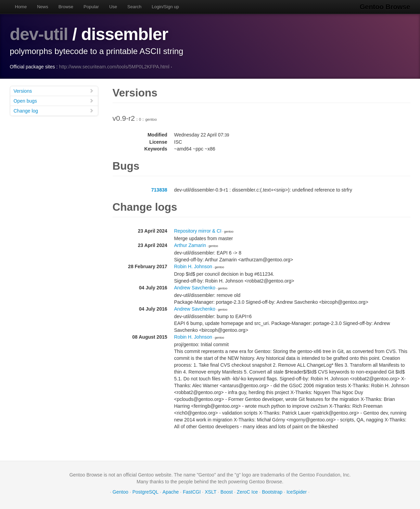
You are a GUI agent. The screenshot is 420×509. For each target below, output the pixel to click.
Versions (54, 91)
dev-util (39, 34)
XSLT (211, 492)
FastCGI (192, 492)
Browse (66, 7)
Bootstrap (272, 492)
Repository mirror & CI (198, 231)
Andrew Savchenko (195, 288)
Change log (54, 111)
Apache (171, 492)
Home (21, 7)
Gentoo (120, 492)
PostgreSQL (145, 492)
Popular (91, 7)
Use (113, 7)
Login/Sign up (165, 7)
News (43, 7)
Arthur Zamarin (190, 245)
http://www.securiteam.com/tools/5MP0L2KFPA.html (114, 67)
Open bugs (54, 101)
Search (134, 7)
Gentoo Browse (385, 7)
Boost (227, 492)
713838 (159, 190)
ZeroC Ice (247, 492)
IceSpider (297, 492)
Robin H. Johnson (193, 266)
